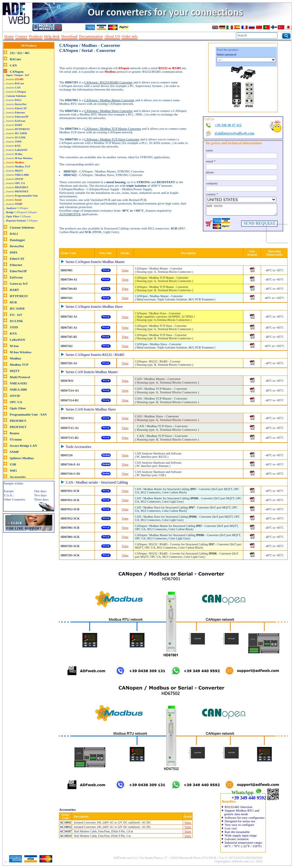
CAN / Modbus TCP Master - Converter (167, 390)
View (125, 270)
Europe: (9, 491)
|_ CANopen (16, 208)
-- (142, 37)
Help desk (52, 36)
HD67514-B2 (70, 400)
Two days (40, 495)
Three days (41, 499)
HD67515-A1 (70, 428)
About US (112, 36)
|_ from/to (14, 79)
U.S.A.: (9, 495)
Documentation (91, 36)
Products (36, 36)
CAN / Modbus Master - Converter (167, 381)
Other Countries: (15, 499)
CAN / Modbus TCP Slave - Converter (167, 428)
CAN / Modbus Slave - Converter (167, 418)
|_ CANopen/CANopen (20, 212)
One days (40, 491)
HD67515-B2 (70, 438)
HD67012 (67, 418)
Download (69, 36)
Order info (130, 36)
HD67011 (67, 381)
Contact (21, 36)
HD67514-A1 (70, 390)
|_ (16, 75)
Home (9, 36)
